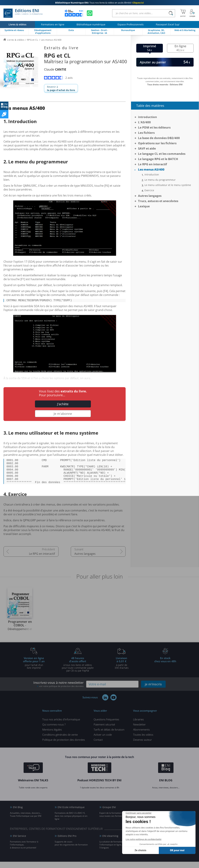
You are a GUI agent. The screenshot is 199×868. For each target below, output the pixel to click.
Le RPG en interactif (42, 560)
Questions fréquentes (106, 726)
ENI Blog (18, 813)
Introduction (147, 117)
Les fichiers (146, 133)
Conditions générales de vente (60, 741)
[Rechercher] (171, 13)
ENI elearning (110, 842)
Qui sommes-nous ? (54, 731)
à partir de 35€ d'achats (122, 669)
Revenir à (61, 88)
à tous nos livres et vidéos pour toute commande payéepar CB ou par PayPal (78, 670)
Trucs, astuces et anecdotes (158, 201)
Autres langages (85, 560)
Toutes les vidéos (143, 741)
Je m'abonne (63, 414)
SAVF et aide (147, 148)
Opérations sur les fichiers (157, 143)
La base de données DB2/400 (159, 138)
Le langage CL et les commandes (162, 154)
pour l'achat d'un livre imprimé (34, 669)
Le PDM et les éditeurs (154, 127)
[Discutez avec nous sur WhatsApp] (90, 13)
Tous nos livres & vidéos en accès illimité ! (99, 3)
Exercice (149, 190)
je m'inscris (153, 690)
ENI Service (19, 842)
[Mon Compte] (192, 13)
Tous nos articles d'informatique (61, 726)
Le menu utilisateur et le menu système (168, 185)
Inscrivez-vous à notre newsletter (59, 690)
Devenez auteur (142, 746)
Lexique (144, 206)
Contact (98, 746)
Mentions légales (52, 736)
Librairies (138, 726)
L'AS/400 (144, 122)
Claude (55, 69)
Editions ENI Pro (67, 842)
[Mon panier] (183, 13)
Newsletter (139, 731)
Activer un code (103, 741)
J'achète (63, 405)
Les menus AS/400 (151, 169)
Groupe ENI (109, 813)
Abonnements (141, 736)
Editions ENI (23, 13)
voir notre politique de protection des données (61, 692)
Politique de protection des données (64, 746)
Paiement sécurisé (104, 731)
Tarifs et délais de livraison (109, 736)
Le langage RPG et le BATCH (158, 159)
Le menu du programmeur (160, 180)
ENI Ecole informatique (71, 813)
